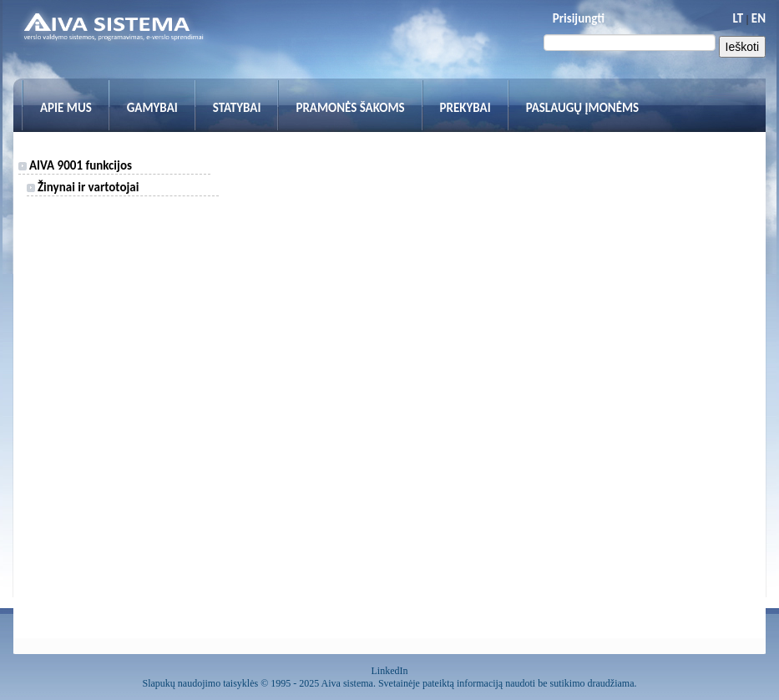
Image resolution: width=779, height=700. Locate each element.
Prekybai (465, 108)
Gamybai (152, 108)
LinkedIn (390, 671)
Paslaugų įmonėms (583, 108)
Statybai (237, 108)
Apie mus (66, 108)
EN (759, 18)
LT (738, 18)
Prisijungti (579, 18)
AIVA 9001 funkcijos (75, 165)
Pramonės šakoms (350, 108)
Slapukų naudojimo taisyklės (201, 683)
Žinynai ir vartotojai (83, 187)
